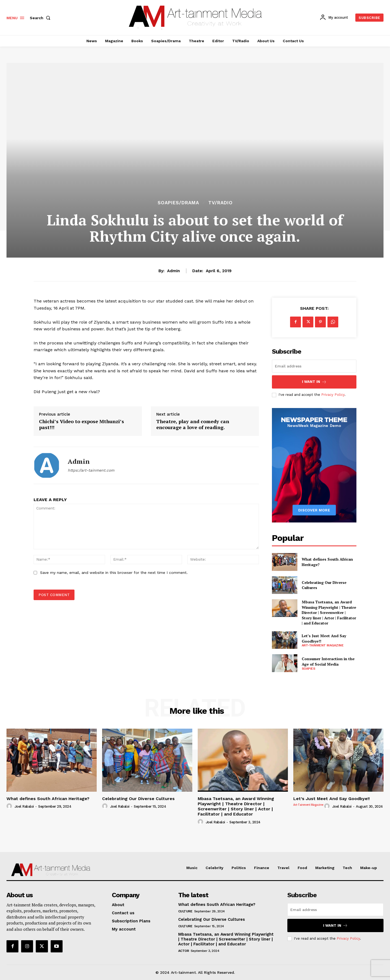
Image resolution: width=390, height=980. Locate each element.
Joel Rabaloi (24, 806)
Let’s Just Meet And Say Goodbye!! (331, 799)
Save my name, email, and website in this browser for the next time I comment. (114, 573)
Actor (184, 951)
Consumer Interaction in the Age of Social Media (328, 661)
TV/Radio (220, 203)
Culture (185, 911)
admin (173, 271)
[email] (314, 366)
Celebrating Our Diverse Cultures (324, 585)
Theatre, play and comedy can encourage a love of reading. (193, 424)
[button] (41, 18)
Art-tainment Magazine (323, 645)
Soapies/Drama (178, 203)
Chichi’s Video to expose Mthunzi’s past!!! (82, 424)
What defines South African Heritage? (48, 799)
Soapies (308, 669)
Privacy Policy (333, 395)
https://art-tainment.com (91, 470)
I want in (314, 382)
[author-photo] (10, 806)
